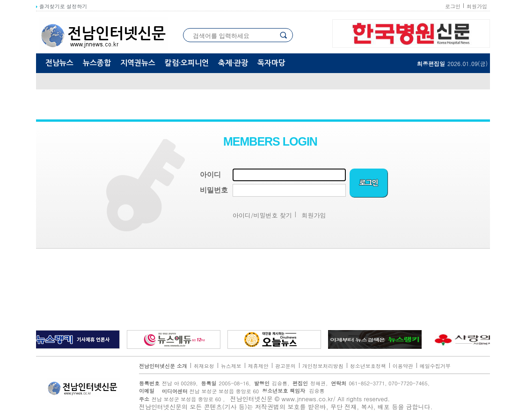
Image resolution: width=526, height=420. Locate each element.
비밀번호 (214, 190)
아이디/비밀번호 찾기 (262, 215)
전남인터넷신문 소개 (163, 366)
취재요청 (204, 366)
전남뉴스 (59, 63)
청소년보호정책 (368, 366)
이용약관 (403, 366)
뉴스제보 (231, 366)
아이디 (210, 175)
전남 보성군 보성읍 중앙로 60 (208, 391)
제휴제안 (258, 366)
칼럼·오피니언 (187, 63)
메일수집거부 (435, 366)
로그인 (453, 6)
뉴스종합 (97, 63)
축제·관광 (233, 63)
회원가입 (477, 6)
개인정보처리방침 (323, 366)
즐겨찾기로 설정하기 (62, 6)
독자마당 (271, 63)
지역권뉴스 (138, 63)
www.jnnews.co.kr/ (309, 399)
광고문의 (285, 366)
